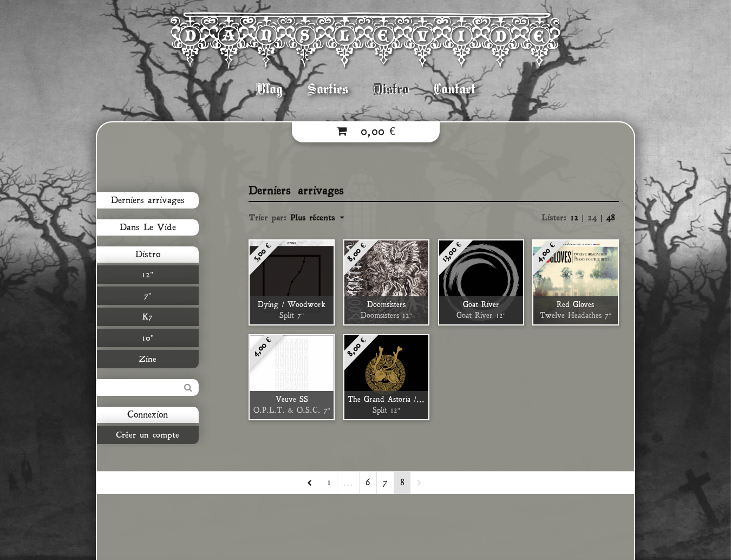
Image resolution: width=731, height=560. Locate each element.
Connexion (145, 415)
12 (576, 218)
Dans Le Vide (145, 227)
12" (145, 275)
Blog (269, 89)
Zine (145, 359)
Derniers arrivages (145, 200)
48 (610, 218)
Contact (455, 89)
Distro (391, 89)
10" (145, 338)
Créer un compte (145, 435)
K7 (145, 317)
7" (145, 296)
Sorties (328, 89)
